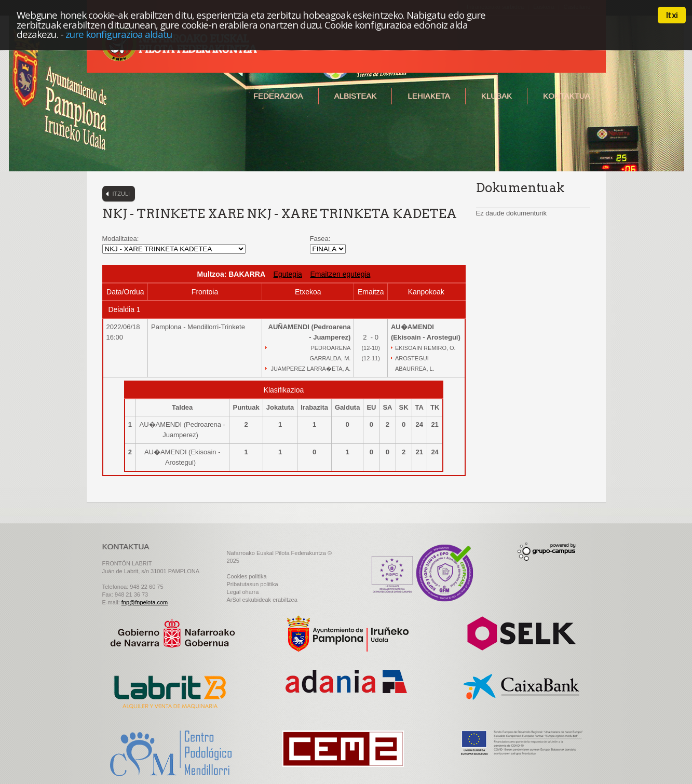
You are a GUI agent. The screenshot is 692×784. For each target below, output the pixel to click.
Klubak (497, 96)
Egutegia (288, 274)
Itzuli (121, 194)
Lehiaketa (429, 96)
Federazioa (278, 96)
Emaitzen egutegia (340, 274)
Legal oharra (243, 592)
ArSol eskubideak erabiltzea (262, 600)
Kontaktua (567, 96)
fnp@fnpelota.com (145, 602)
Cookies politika (247, 576)
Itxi (672, 15)
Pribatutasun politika (253, 584)
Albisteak (356, 96)
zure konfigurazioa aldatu (119, 34)
